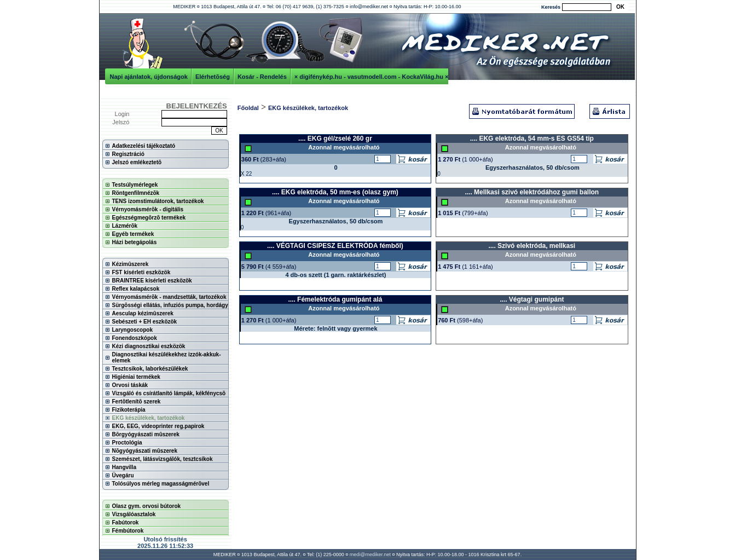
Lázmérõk (125, 226)
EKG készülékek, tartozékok (149, 418)
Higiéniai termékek (136, 377)
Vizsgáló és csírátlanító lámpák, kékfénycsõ (169, 393)
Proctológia (127, 443)
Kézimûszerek (131, 264)
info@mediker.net (369, 7)
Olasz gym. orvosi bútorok (147, 506)
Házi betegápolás (135, 242)
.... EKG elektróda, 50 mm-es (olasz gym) (335, 192)
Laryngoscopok (132, 330)
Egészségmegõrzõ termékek (149, 218)
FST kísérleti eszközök (141, 272)
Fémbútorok (128, 531)
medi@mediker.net (370, 555)
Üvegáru (123, 475)
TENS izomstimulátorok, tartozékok (158, 201)
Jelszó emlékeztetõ (137, 162)
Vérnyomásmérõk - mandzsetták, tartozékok (169, 297)
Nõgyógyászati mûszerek (145, 451)
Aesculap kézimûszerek (143, 313)
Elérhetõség (213, 77)
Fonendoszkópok (135, 338)
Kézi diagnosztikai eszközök (149, 346)
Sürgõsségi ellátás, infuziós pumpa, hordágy (170, 305)
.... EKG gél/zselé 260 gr (335, 138)
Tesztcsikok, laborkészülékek (150, 369)
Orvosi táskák (130, 385)
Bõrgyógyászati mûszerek (146, 434)
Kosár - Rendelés (262, 77)
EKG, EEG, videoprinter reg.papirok (158, 426)
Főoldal (248, 108)
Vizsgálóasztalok (134, 514)
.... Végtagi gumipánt (532, 299)
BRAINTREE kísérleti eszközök (152, 281)
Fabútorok (126, 523)
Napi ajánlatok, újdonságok (149, 77)
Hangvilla (124, 467)
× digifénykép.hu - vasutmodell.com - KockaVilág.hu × (372, 77)
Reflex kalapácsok (136, 289)
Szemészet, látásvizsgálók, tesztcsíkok (163, 459)
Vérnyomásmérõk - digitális (148, 209)
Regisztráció (128, 154)
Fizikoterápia (129, 410)
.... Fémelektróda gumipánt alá (335, 299)
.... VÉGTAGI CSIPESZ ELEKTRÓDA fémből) (335, 246)
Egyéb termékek (133, 234)
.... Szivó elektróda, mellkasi (532, 246)
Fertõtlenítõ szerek (137, 402)
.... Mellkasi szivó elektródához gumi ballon (532, 192)
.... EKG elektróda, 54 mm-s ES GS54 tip (532, 138)
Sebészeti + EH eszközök (145, 322)
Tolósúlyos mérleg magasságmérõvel (161, 484)
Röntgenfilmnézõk (136, 193)
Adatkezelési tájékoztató (144, 146)
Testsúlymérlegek (135, 185)
